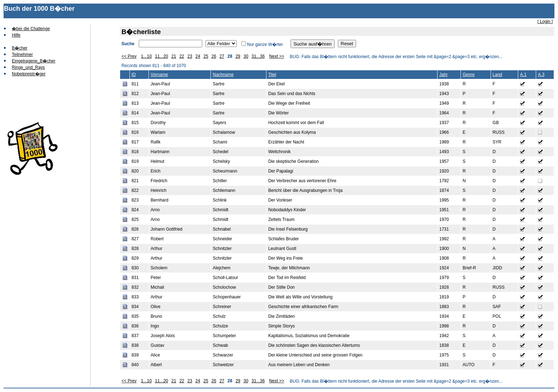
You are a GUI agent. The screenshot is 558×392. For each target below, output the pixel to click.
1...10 (146, 56)
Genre (469, 75)
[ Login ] (545, 22)
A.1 (523, 75)
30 (246, 56)
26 (214, 56)
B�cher (20, 48)
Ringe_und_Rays (28, 67)
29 (238, 56)
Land (498, 75)
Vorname (159, 75)
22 (182, 56)
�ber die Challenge (31, 29)
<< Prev (129, 56)
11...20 (162, 56)
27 (222, 56)
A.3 (541, 75)
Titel (272, 75)
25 (206, 56)
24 (198, 56)
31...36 (258, 56)
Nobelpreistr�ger (29, 74)
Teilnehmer (22, 55)
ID (134, 75)
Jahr (443, 75)
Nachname (223, 75)
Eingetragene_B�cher (34, 61)
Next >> (276, 56)
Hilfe (16, 35)
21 (174, 56)
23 (190, 56)
